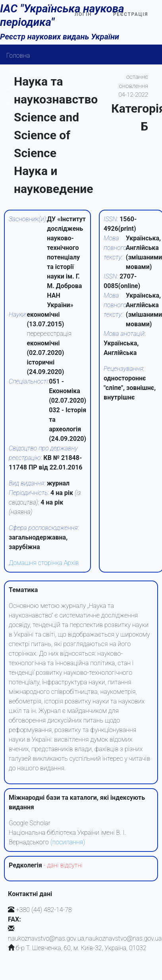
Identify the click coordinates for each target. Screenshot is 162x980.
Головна (18, 56)
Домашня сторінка (36, 563)
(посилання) (68, 842)
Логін (83, 14)
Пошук (16, 71)
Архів (71, 563)
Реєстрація (131, 14)
